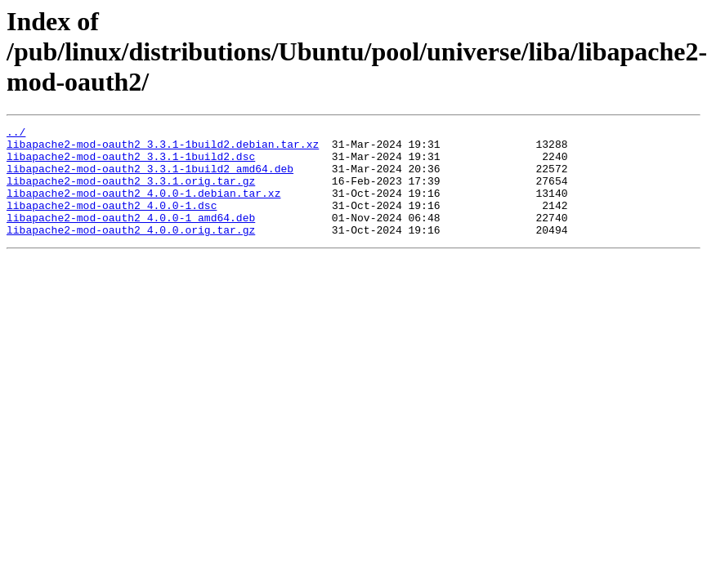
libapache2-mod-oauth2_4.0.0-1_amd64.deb (131, 237)
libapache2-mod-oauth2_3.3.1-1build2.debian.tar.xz (163, 149)
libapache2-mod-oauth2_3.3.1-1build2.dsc (131, 163)
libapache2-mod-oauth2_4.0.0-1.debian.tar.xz (143, 207)
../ (16, 134)
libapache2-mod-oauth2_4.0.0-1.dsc (112, 222)
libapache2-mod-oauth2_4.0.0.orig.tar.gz (131, 252)
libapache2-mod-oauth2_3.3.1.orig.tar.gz (131, 193)
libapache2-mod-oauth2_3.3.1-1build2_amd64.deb (150, 178)
